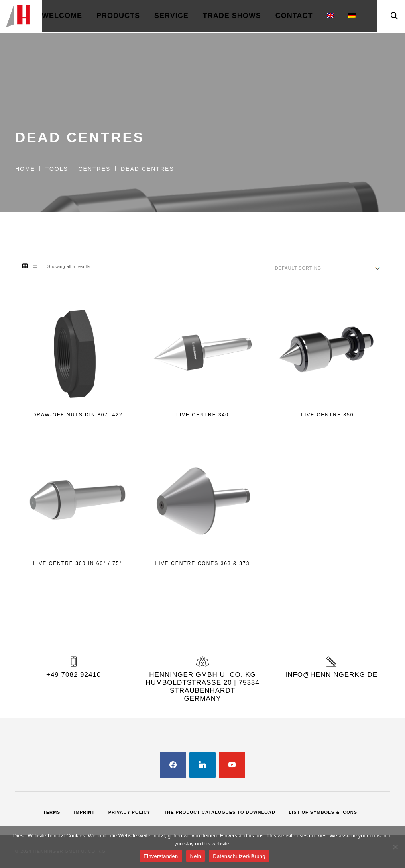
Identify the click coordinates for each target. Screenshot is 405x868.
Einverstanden (161, 856)
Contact (294, 16)
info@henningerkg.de (331, 675)
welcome (62, 16)
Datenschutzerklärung (239, 856)
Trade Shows (232, 16)
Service (171, 16)
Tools (57, 169)
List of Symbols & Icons (323, 812)
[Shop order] (327, 268)
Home (25, 169)
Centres (94, 169)
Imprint (84, 812)
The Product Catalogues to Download (220, 812)
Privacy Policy (130, 812)
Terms (52, 812)
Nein (196, 856)
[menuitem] (330, 16)
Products (118, 16)
